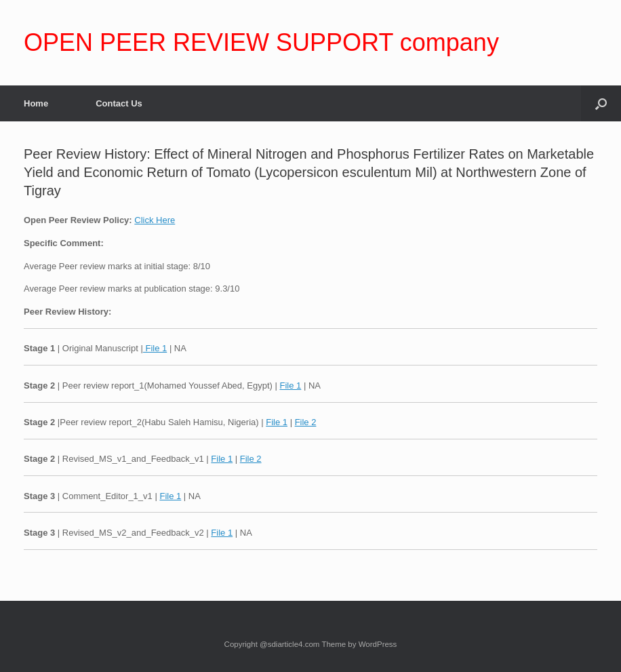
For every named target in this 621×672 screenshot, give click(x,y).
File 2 (306, 422)
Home (36, 103)
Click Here (155, 220)
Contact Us (119, 103)
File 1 (155, 348)
